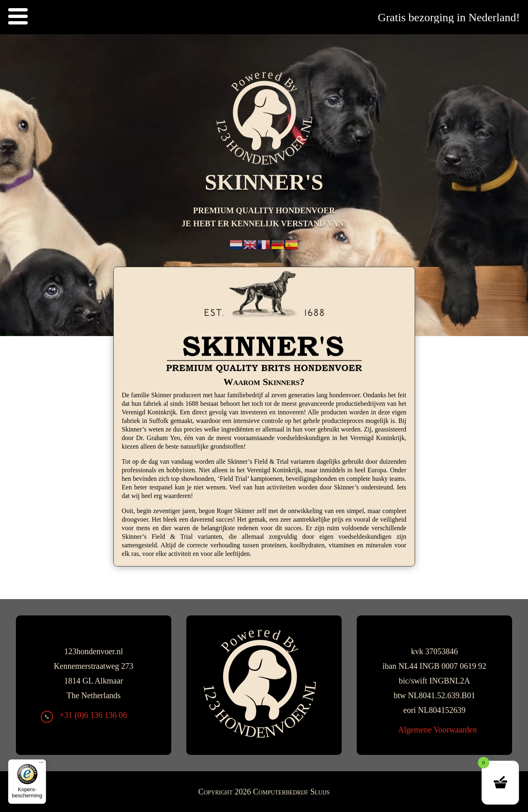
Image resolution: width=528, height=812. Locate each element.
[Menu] (41, 764)
